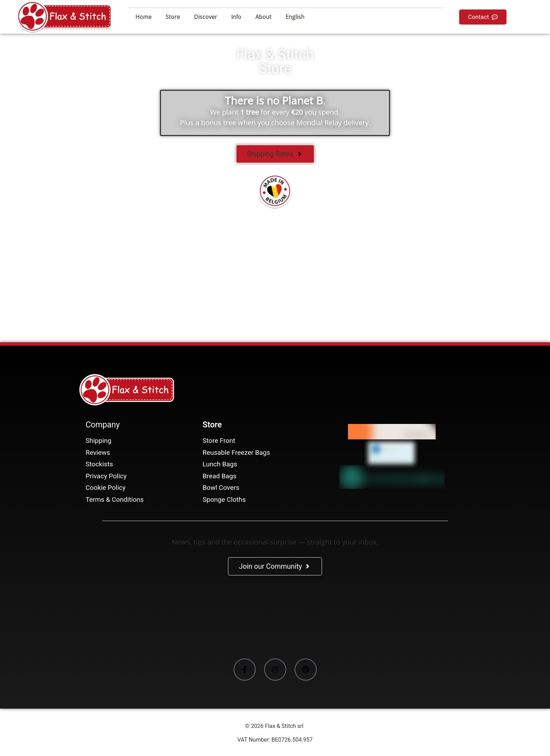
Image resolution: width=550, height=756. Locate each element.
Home (143, 17)
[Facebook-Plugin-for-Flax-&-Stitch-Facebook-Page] (275, 618)
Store (173, 17)
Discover (206, 17)
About (263, 17)
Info (236, 17)
